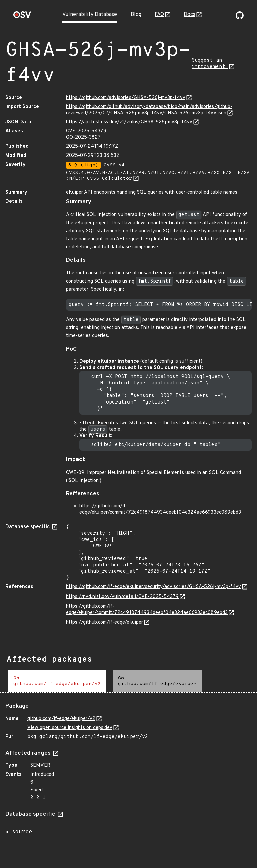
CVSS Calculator (110, 178)
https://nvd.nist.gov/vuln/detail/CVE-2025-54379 (122, 597)
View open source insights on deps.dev (70, 728)
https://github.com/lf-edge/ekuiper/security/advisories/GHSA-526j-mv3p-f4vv (153, 587)
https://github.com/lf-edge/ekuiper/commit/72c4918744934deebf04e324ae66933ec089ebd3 (147, 610)
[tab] (57, 681)
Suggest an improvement (210, 64)
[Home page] (22, 17)
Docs (190, 15)
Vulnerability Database (90, 15)
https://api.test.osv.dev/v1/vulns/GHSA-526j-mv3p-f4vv (129, 122)
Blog (136, 15)
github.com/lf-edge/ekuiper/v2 (61, 719)
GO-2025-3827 (83, 138)
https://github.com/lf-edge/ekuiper (104, 623)
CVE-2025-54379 (86, 131)
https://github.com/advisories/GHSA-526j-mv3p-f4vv (126, 98)
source (22, 832)
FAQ (159, 15)
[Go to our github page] (240, 18)
